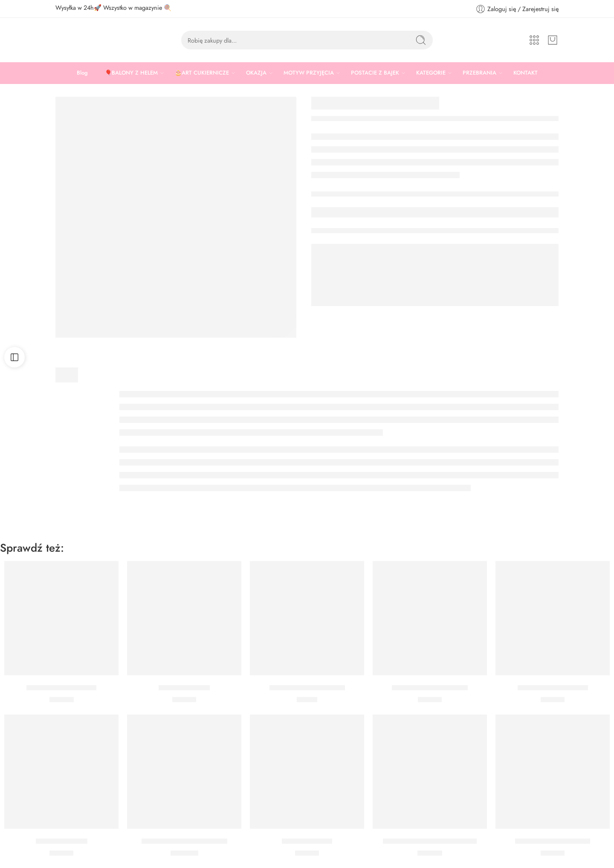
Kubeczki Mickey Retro (553, 688)
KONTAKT (526, 73)
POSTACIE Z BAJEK (375, 73)
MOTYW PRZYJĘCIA (309, 73)
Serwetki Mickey (184, 688)
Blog (82, 73)
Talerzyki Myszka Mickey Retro (430, 841)
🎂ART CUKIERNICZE (202, 73)
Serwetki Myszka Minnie (553, 841)
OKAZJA (256, 73)
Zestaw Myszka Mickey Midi (184, 841)
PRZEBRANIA (479, 73)
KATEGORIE (431, 73)
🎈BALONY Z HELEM (131, 73)
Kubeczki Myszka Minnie (307, 688)
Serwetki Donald (62, 841)
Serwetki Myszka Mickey (430, 688)
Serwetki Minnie (307, 841)
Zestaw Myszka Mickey (61, 688)
